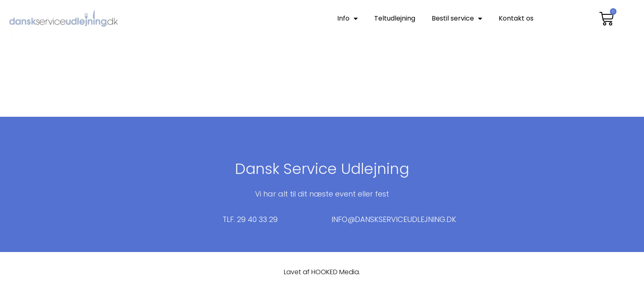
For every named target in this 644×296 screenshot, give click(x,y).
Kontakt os (516, 18)
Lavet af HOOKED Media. (322, 272)
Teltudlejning (395, 18)
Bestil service (457, 18)
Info (347, 18)
